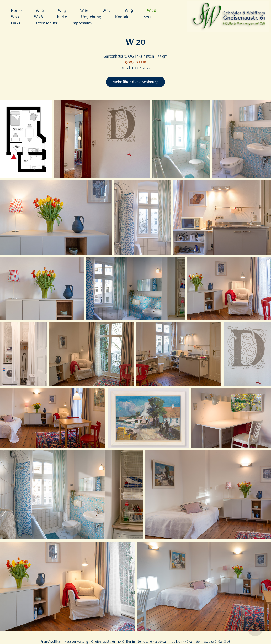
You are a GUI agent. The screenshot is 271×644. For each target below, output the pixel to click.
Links (15, 23)
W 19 (129, 10)
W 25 (15, 17)
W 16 (84, 10)
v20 (147, 17)
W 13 (62, 10)
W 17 (106, 10)
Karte (62, 17)
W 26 (38, 17)
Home (16, 10)
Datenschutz (46, 23)
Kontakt (123, 17)
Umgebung (91, 17)
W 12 (40, 10)
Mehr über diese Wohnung (135, 82)
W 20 (152, 10)
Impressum (82, 23)
